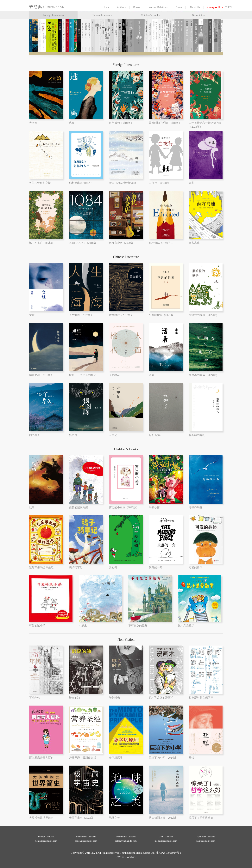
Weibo (121, 857)
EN (228, 7)
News (179, 7)
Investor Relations (158, 7)
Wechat (131, 857)
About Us (195, 7)
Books (137, 7)
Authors (121, 7)
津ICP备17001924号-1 (169, 853)
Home (41, 7)
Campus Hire (215, 7)
